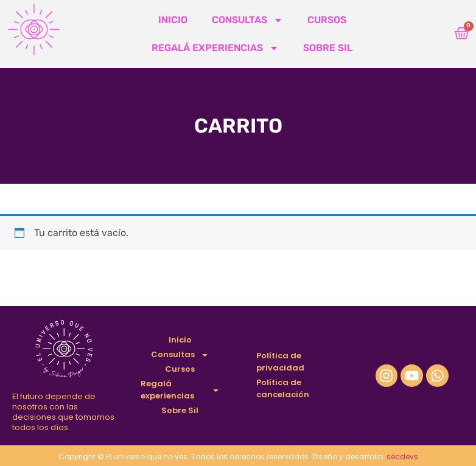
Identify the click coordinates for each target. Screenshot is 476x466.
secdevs (402, 457)
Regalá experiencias (215, 48)
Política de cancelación (283, 388)
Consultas (247, 20)
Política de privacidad (280, 362)
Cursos (327, 20)
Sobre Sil (328, 48)
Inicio (173, 20)
